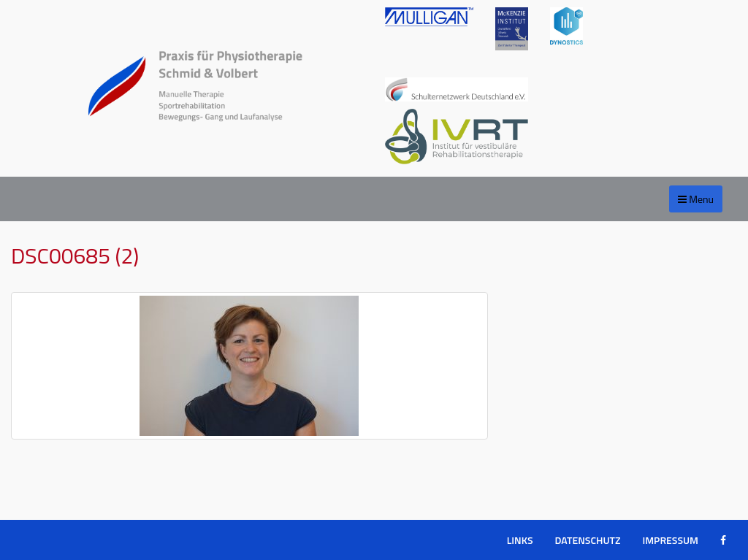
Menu (696, 199)
